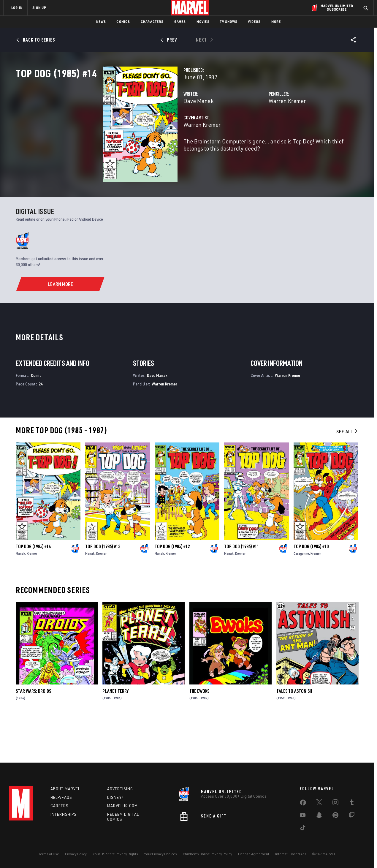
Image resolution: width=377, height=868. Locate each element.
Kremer (32, 593)
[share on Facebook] (303, 804)
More (276, 22)
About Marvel (65, 789)
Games (180, 22)
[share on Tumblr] (352, 804)
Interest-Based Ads (291, 854)
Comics (123, 22)
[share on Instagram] (335, 804)
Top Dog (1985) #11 (242, 586)
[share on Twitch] (352, 816)
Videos (254, 22)
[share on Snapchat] (319, 816)
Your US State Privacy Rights (115, 854)
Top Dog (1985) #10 (311, 586)
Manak (20, 593)
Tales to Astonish (294, 731)
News (101, 22)
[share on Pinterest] (335, 816)
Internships (64, 814)
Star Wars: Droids (33, 731)
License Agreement (254, 854)
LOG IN (17, 8)
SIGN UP (39, 8)
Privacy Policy (76, 854)
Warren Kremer (257, 127)
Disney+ (116, 797)
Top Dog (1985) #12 (172, 586)
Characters (152, 22)
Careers (60, 806)
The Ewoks (199, 731)
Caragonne (301, 593)
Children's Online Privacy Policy (207, 854)
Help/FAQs (61, 797)
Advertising (120, 789)
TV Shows (229, 22)
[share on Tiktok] (303, 829)
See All (347, 472)
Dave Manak (138, 127)
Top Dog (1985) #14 (33, 586)
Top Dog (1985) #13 (103, 586)
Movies (203, 22)
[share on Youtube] (303, 816)
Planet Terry (115, 731)
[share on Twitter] (319, 804)
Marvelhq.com (122, 806)
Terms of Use (49, 854)
